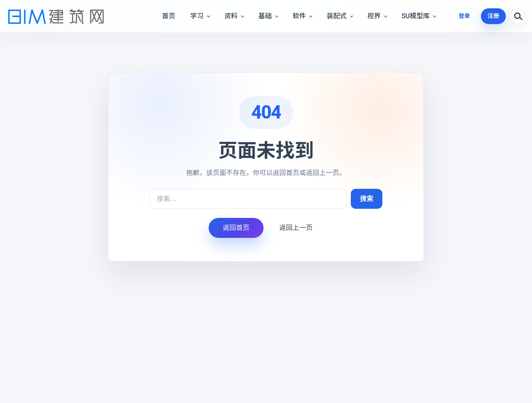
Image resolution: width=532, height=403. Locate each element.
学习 (196, 16)
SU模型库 (415, 16)
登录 (464, 16)
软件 (298, 16)
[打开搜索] (518, 16)
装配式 (336, 16)
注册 (493, 16)
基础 (264, 16)
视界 (373, 16)
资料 (230, 16)
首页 (168, 16)
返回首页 (236, 228)
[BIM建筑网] (56, 16)
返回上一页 (296, 228)
